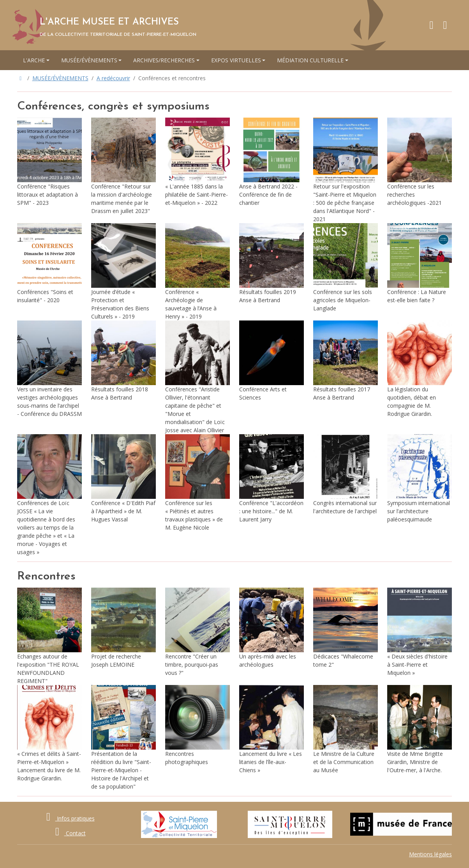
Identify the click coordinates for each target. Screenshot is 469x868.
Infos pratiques (68, 818)
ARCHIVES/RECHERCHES (164, 60)
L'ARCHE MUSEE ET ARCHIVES (109, 22)
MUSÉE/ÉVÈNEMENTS (89, 60)
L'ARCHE (34, 60)
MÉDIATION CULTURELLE (310, 60)
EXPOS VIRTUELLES (236, 60)
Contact (68, 833)
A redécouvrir (113, 78)
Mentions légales (430, 854)
